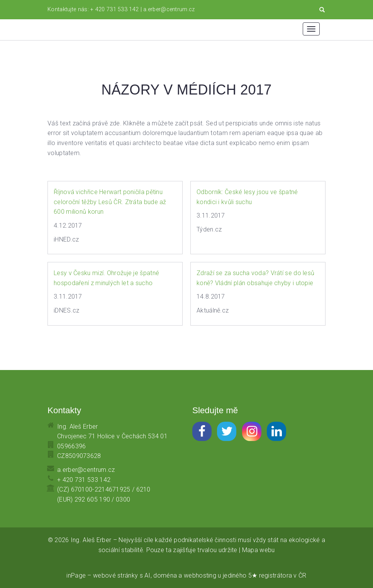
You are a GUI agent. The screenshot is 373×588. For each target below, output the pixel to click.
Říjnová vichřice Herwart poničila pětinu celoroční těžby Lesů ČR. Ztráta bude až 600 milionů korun (110, 202)
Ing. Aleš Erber (91, 540)
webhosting (200, 575)
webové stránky (115, 575)
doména (165, 575)
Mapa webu (259, 550)
